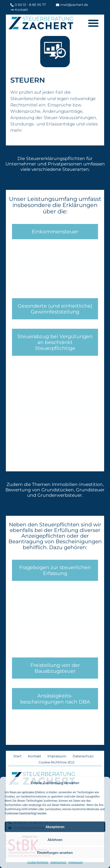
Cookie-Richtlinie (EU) (57, 762)
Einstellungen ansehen (55, 853)
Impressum (76, 862)
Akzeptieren (55, 827)
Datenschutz (58, 862)
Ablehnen (55, 840)
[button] (93, 23)
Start (18, 756)
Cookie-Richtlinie (38, 862)
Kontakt (35, 756)
